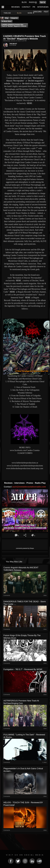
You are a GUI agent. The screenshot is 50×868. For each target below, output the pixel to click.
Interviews (20, 483)
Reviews (9, 483)
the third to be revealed (31, 83)
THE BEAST (13, 44)
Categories (14, 18)
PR (34, 7)
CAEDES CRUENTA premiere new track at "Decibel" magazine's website (14, 25)
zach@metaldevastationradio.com (29, 487)
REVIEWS (16, 7)
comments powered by (25, 548)
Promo (30, 483)
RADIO (32, 2)
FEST (46, 12)
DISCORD (37, 12)
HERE (29, 103)
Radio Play (40, 483)
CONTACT (26, 7)
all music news (7, 21)
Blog (7, 18)
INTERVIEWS (43, 7)
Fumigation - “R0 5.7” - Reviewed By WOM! (23, 669)
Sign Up (43, 2)
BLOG (24, 2)
